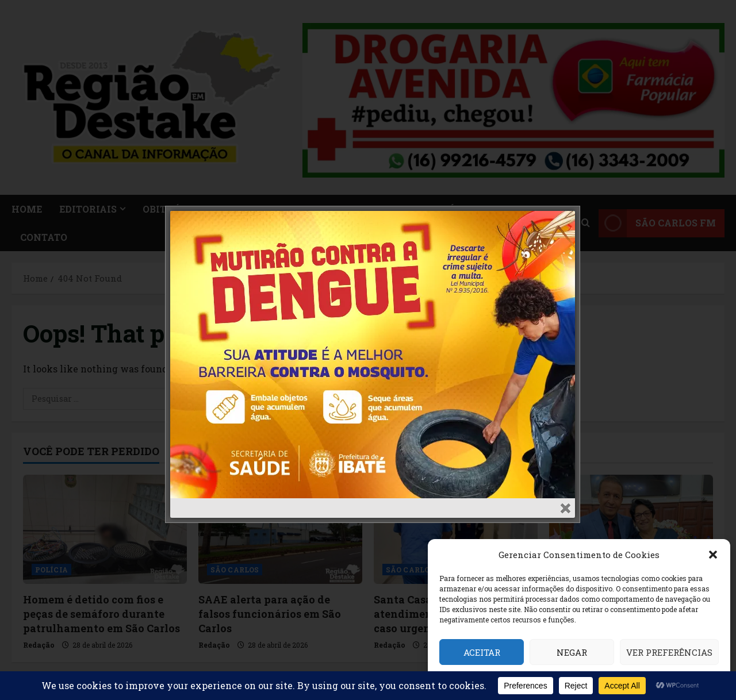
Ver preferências (669, 652)
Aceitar (482, 652)
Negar (572, 652)
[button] (713, 555)
